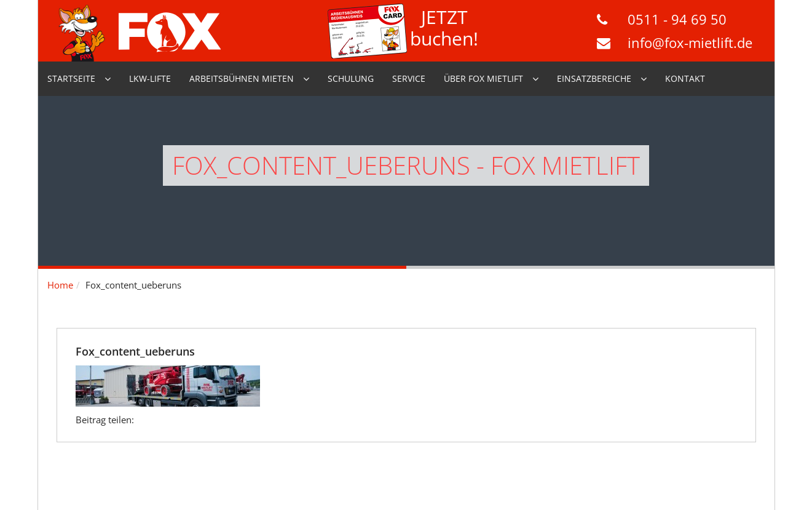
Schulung (351, 78)
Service (409, 78)
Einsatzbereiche (594, 78)
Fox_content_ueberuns (135, 351)
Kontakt (685, 78)
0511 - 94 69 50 (677, 19)
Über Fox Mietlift (483, 78)
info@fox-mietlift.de (690, 42)
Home (60, 285)
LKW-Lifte (150, 78)
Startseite (71, 78)
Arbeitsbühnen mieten (242, 78)
